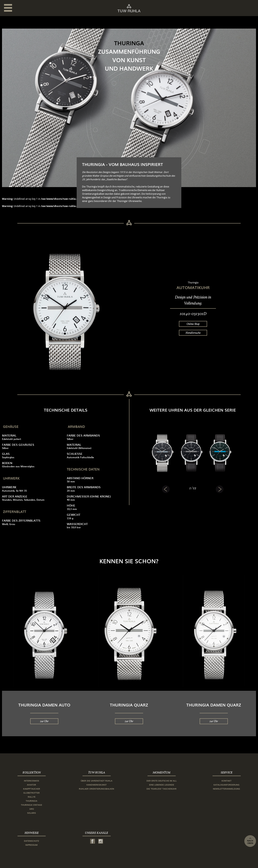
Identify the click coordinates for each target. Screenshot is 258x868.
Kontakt (227, 781)
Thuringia (31, 801)
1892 (32, 809)
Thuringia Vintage (31, 805)
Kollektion (32, 772)
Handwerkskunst (96, 785)
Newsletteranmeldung (227, 789)
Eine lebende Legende (162, 785)
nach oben (250, 841)
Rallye (32, 797)
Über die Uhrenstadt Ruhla (96, 781)
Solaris (31, 813)
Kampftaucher (32, 789)
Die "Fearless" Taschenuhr (162, 789)
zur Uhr (44, 721)
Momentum (162, 772)
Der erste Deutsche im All (162, 781)
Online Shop (193, 324)
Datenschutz (31, 841)
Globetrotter (31, 793)
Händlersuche (193, 333)
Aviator (31, 785)
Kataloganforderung (227, 785)
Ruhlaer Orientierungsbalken (96, 789)
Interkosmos (31, 781)
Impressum (31, 845)
